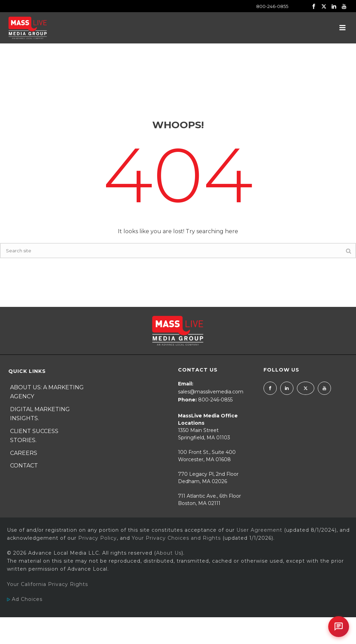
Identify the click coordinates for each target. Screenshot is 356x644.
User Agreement (259, 530)
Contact (24, 466)
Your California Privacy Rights (47, 584)
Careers (24, 453)
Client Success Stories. (34, 436)
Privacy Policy (98, 538)
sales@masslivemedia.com (211, 392)
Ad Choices (25, 599)
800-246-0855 (272, 6)
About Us (169, 553)
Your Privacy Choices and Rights (176, 538)
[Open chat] (339, 627)
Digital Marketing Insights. (40, 414)
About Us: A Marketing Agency (47, 392)
